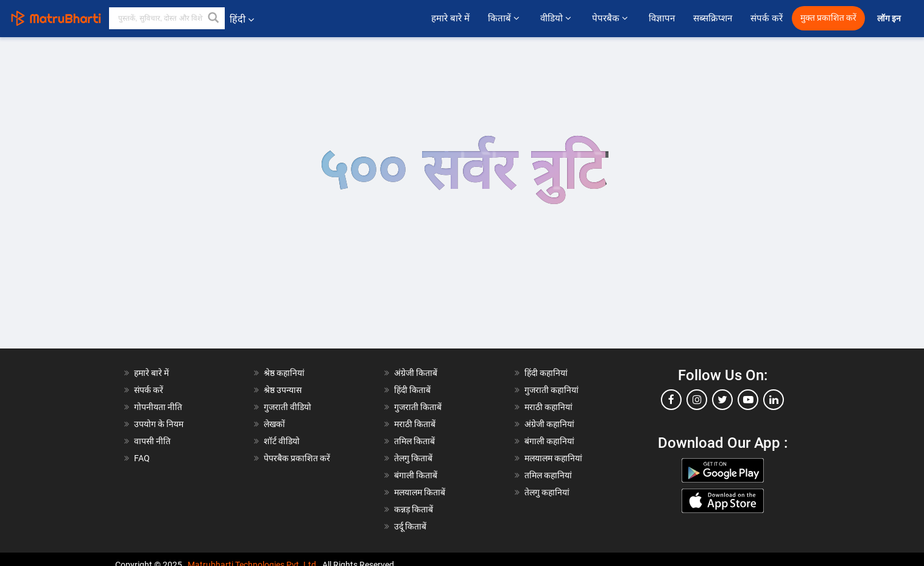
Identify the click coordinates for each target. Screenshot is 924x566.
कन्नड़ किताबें (414, 509)
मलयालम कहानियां (553, 458)
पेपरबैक (611, 18)
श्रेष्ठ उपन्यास (283, 390)
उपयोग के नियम (159, 424)
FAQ (142, 458)
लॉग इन (890, 19)
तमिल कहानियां (548, 475)
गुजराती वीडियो (287, 407)
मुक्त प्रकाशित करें (828, 18)
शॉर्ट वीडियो (282, 441)
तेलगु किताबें (413, 458)
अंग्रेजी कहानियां (549, 424)
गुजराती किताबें (418, 407)
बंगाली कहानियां (549, 441)
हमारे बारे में (450, 18)
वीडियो (557, 18)
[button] (214, 18)
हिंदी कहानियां (546, 373)
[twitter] (722, 400)
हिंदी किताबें (412, 390)
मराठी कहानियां (548, 407)
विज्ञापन (662, 18)
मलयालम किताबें (420, 492)
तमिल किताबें (414, 441)
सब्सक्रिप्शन (713, 18)
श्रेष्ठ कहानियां (284, 373)
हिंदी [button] (242, 19)
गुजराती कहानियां (552, 390)
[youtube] (748, 400)
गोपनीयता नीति (158, 407)
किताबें (505, 18)
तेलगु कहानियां (547, 492)
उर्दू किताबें (410, 526)
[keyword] (167, 18)
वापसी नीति (152, 441)
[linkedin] (774, 400)
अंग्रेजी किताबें (416, 373)
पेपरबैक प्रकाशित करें (297, 458)
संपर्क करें (767, 18)
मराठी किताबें (415, 424)
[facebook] (671, 400)
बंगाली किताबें (416, 475)
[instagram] (697, 400)
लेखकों (274, 424)
